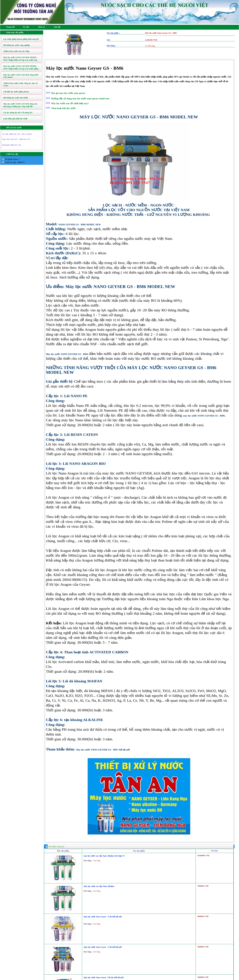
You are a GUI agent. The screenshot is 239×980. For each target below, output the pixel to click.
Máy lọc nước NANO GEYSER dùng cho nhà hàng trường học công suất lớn (20, 105)
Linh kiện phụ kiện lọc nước (15, 119)
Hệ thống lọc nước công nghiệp (17, 45)
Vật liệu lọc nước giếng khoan (16, 92)
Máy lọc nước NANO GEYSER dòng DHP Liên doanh (21, 76)
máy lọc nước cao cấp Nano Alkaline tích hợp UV (104, 856)
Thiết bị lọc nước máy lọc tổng (16, 51)
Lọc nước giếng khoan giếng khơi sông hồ (21, 39)
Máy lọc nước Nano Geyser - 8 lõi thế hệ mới (103, 947)
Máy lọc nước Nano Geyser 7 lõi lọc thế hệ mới (104, 978)
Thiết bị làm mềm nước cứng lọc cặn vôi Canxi (20, 84)
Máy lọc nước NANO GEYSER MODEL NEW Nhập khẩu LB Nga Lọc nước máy (20, 59)
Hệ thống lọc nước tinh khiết (16, 98)
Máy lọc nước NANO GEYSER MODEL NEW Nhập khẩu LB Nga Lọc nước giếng (21, 67)
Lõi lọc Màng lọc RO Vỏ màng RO (18, 113)
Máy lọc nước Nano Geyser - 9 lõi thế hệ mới (103, 917)
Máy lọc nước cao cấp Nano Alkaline (99, 886)
